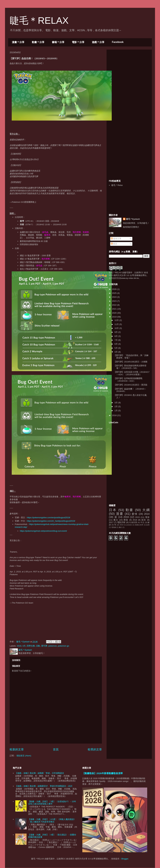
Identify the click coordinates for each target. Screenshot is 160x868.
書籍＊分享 (58, 42)
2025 (115, 293)
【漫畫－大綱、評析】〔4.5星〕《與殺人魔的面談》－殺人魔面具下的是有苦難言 (52, 821)
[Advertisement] (132, 71)
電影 (147, 517)
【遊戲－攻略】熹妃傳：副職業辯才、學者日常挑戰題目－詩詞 (44, 786)
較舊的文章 (95, 749)
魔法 (116, 520)
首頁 (56, 749)
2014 (147, 514)
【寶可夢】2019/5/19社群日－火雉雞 (131, 362)
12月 (117, 320)
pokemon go (64, 646)
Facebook (118, 42)
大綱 (146, 510)
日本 (113, 510)
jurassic (129, 525)
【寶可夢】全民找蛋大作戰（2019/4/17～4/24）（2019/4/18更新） (132, 373)
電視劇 (114, 527)
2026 (115, 289)
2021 (115, 309)
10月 (117, 328)
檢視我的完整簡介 (131, 227)
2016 (126, 517)
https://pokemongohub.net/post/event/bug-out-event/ (43, 531)
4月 (24, 646)
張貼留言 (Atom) (24, 756)
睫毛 (126, 273)
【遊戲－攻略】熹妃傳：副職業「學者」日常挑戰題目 (40, 773)
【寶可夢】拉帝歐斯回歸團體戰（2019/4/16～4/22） (128, 380)
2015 (137, 517)
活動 (38, 646)
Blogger (125, 859)
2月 (116, 406)
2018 (115, 415)
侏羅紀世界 (139, 525)
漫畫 (120, 514)
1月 (116, 411)
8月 (116, 336)
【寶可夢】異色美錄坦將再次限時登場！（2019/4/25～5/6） (130, 367)
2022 (115, 305)
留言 (114, 244)
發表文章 (116, 239)
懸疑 (126, 520)
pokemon (53, 646)
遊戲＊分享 (98, 42)
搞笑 (144, 520)
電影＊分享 (78, 42)
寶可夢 (44, 646)
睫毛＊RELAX (39, 21)
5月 (116, 348)
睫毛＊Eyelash (133, 219)
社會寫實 (133, 522)
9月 (116, 332)
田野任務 (31, 646)
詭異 (148, 525)
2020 (115, 313)
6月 (116, 344)
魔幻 (120, 527)
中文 (142, 522)
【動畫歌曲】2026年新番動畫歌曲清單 (103, 773)
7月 (116, 340)
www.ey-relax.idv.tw (130, 278)
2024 (115, 297)
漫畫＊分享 (18, 42)
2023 (115, 301)
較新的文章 (17, 749)
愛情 (135, 514)
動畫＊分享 (38, 42)
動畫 (130, 510)
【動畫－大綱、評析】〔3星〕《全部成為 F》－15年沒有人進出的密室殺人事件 (52, 803)
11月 (117, 324)
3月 (116, 403)
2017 (111, 522)
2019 (19, 646)
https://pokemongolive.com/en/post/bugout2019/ (49, 518)
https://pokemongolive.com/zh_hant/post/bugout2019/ (51, 521)
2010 (121, 525)
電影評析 (121, 522)
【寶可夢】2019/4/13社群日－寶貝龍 (131, 385)
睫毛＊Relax (117, 185)
